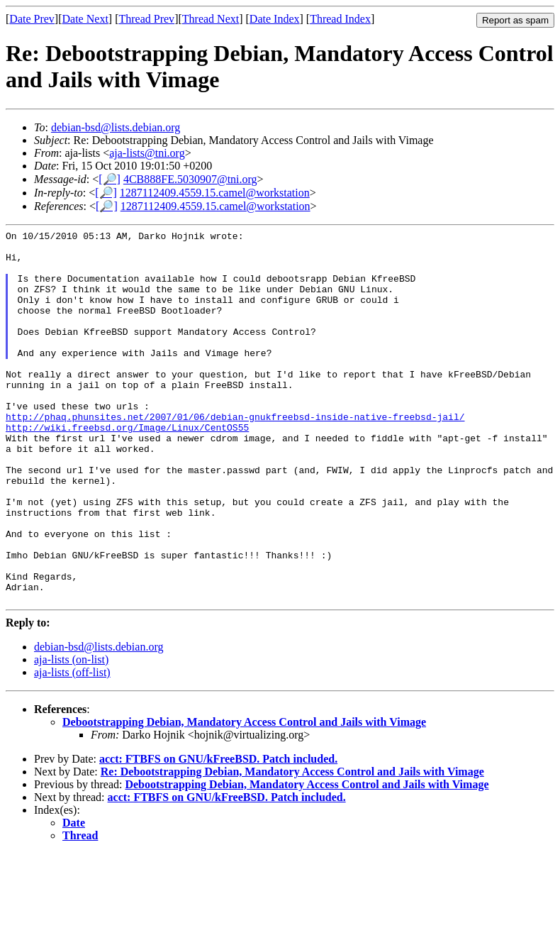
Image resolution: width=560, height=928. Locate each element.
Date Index (275, 19)
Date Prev (32, 19)
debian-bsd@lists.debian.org (116, 127)
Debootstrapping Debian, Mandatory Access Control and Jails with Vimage (244, 796)
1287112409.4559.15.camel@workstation (215, 193)
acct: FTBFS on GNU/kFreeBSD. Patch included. (218, 833)
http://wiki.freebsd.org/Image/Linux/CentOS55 (127, 468)
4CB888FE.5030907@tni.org (190, 179)
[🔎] (110, 179)
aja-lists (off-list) (72, 747)
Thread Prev (146, 19)
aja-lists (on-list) (71, 734)
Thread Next (211, 19)
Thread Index (340, 19)
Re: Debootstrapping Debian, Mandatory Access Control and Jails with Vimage (292, 846)
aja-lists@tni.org (147, 153)
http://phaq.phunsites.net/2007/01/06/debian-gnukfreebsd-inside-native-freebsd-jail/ (235, 455)
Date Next (85, 19)
